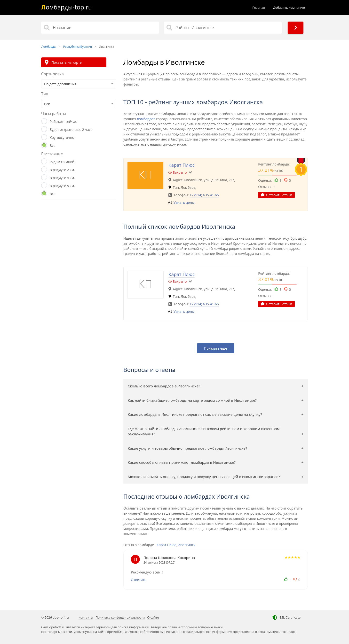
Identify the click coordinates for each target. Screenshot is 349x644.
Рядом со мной (62, 162)
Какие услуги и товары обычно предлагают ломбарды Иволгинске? (187, 448)
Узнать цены (184, 202)
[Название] (100, 28)
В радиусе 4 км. (62, 178)
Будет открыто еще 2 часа (71, 130)
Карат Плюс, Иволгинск (176, 545)
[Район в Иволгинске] (223, 28)
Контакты (86, 617)
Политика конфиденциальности (120, 617)
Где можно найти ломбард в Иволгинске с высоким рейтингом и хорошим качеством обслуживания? (204, 431)
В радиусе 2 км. (62, 170)
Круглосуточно (62, 137)
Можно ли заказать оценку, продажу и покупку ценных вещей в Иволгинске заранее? (204, 477)
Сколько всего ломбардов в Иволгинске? (164, 386)
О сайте (153, 617)
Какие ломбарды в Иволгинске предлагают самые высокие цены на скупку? (195, 414)
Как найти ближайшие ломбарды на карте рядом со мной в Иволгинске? (192, 400)
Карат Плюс (182, 165)
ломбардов (146, 119)
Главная (259, 8)
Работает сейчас (63, 122)
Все (53, 145)
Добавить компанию (289, 8)
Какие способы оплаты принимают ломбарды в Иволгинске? (182, 462)
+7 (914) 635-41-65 (204, 195)
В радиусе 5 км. (62, 186)
